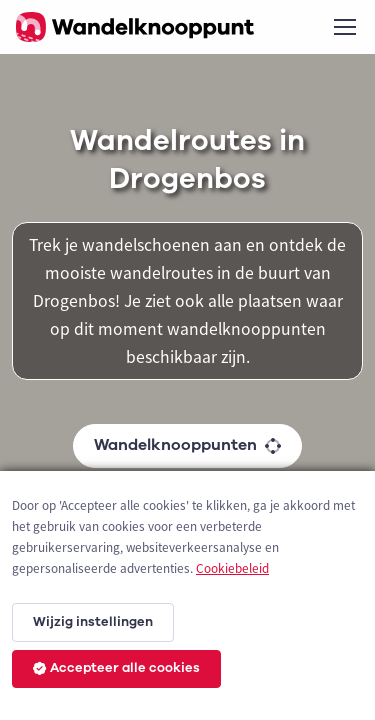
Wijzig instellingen (93, 622)
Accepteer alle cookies (116, 668)
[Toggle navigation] (344, 27)
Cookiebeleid (232, 568)
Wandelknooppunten (187, 445)
